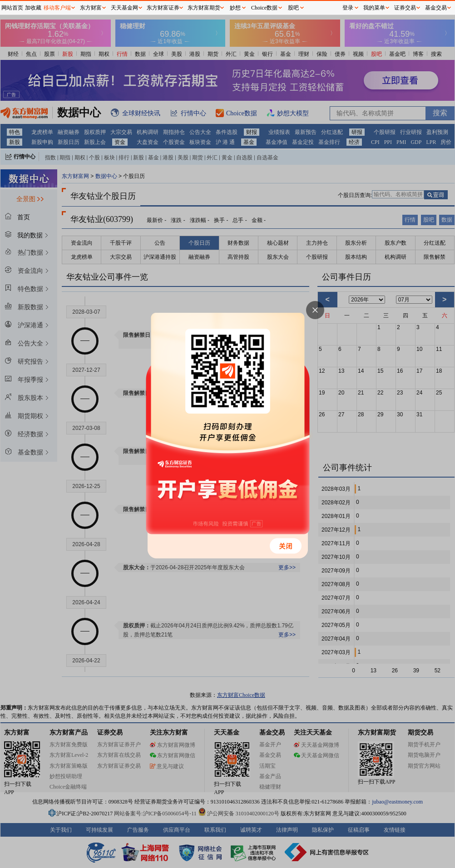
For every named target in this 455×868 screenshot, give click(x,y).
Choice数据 (264, 8)
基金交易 (436, 8)
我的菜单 (374, 8)
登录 (348, 8)
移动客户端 (57, 8)
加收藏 (33, 8)
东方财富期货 (204, 8)
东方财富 (91, 8)
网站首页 (12, 8)
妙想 (235, 8)
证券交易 (405, 8)
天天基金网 (124, 8)
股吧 (293, 8)
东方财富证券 (163, 8)
